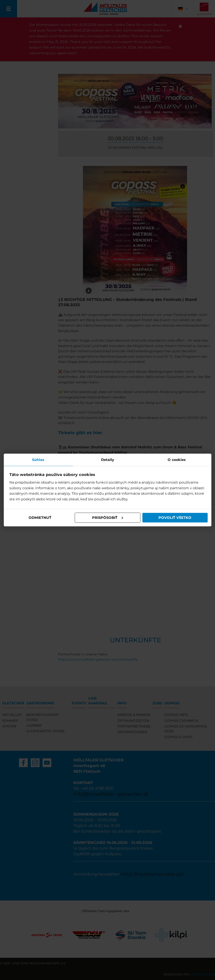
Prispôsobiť (108, 518)
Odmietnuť (40, 518)
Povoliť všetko (175, 518)
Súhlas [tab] (39, 460)
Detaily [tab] (108, 460)
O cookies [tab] (176, 460)
